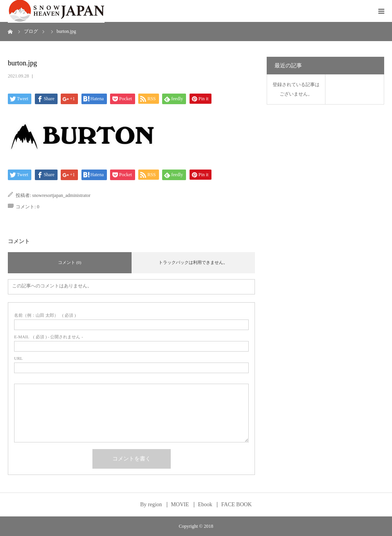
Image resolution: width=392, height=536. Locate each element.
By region (151, 505)
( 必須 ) (45, 315)
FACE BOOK (237, 505)
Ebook (205, 505)
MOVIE (180, 505)
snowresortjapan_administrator (61, 195)
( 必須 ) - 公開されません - (49, 337)
